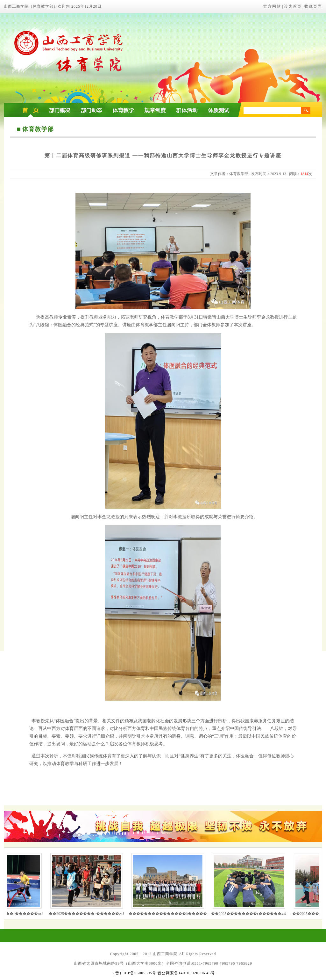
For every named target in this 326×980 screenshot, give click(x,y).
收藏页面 (313, 6)
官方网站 (272, 6)
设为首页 (293, 6)
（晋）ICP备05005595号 (134, 973)
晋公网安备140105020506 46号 (186, 973)
